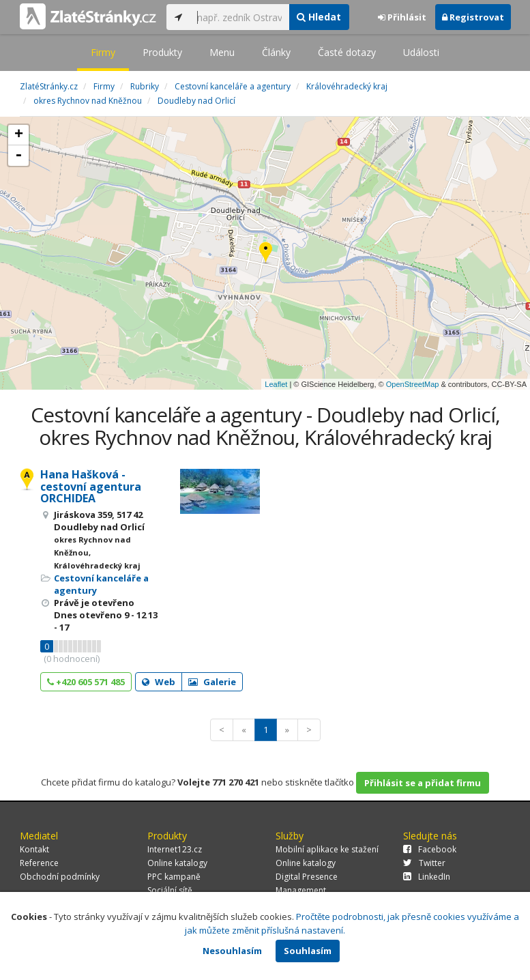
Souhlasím (308, 951)
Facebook (430, 849)
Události (421, 52)
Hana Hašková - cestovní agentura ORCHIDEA (91, 486)
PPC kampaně (174, 877)
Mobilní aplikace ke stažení (327, 849)
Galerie (212, 682)
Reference (39, 863)
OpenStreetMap (413, 384)
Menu (222, 52)
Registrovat (473, 17)
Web (159, 682)
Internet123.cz (175, 849)
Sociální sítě (170, 890)
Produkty (162, 52)
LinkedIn (427, 877)
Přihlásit (402, 17)
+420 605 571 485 (86, 682)
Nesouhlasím (232, 951)
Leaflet (276, 384)
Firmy (103, 52)
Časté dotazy (347, 52)
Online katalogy (177, 863)
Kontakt (34, 849)
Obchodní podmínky (60, 877)
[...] (240, 17)
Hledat (319, 17)
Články (276, 52)
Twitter (424, 863)
